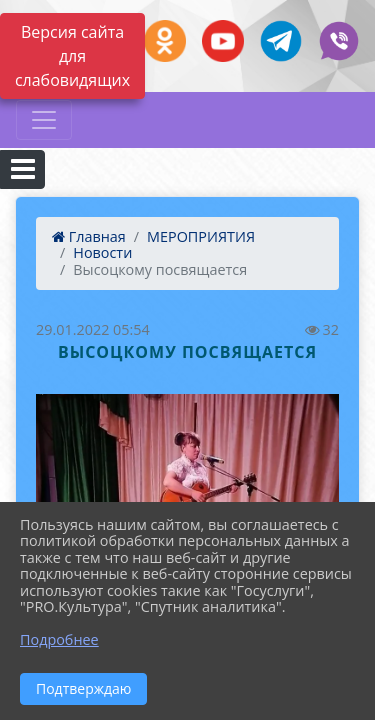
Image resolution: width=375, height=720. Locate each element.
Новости (102, 252)
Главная (89, 236)
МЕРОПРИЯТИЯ (201, 236)
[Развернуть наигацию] (44, 120)
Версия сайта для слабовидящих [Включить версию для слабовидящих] (72, 56)
